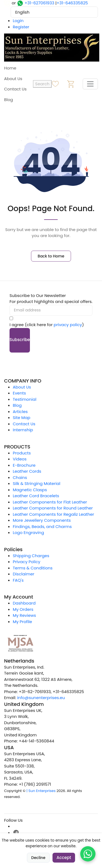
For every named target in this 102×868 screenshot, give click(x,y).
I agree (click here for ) (47, 325)
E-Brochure (24, 465)
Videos (20, 459)
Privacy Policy (27, 562)
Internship (23, 430)
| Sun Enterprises (41, 791)
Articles (20, 412)
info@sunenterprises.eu (41, 698)
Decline (38, 858)
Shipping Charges (31, 556)
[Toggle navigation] (90, 84)
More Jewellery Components (42, 520)
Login (18, 21)
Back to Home (51, 256)
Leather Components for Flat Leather (50, 502)
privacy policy (68, 325)
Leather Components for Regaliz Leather (53, 514)
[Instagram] (16, 826)
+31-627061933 (39, 3)
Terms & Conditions (33, 568)
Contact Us (15, 89)
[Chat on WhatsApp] (88, 854)
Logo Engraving (28, 532)
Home (10, 68)
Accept (64, 858)
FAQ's (18, 580)
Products (22, 453)
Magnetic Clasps (30, 490)
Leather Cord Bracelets (36, 496)
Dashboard (24, 603)
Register (21, 27)
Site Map (21, 418)
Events (19, 393)
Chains (20, 477)
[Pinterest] (16, 833)
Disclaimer (24, 574)
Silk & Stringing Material (37, 483)
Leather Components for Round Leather (53, 508)
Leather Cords (27, 471)
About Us (13, 79)
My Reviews (24, 615)
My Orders (23, 609)
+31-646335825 (72, 3)
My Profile (22, 622)
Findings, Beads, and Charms (42, 526)
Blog (9, 100)
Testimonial (25, 399)
